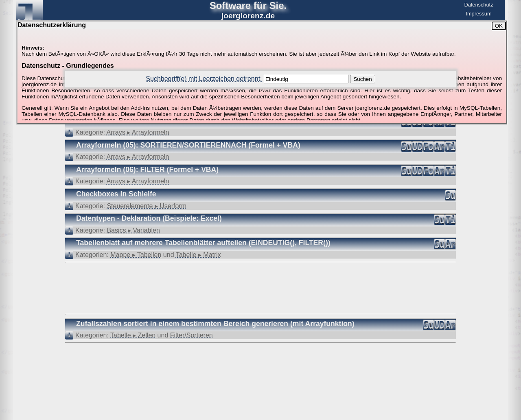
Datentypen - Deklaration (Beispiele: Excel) (149, 218)
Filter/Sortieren (192, 335)
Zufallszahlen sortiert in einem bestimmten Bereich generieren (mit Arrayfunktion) (215, 324)
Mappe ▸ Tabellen (136, 255)
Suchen (362, 79)
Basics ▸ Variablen (133, 230)
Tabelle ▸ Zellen (133, 335)
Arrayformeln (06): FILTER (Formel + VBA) (147, 170)
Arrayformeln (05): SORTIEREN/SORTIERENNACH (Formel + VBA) (188, 145)
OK (499, 26)
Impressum (478, 14)
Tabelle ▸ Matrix (198, 255)
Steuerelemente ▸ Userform (147, 206)
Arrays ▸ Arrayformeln (138, 132)
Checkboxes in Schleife (116, 194)
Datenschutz (478, 5)
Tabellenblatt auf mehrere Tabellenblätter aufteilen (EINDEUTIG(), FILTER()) (203, 243)
